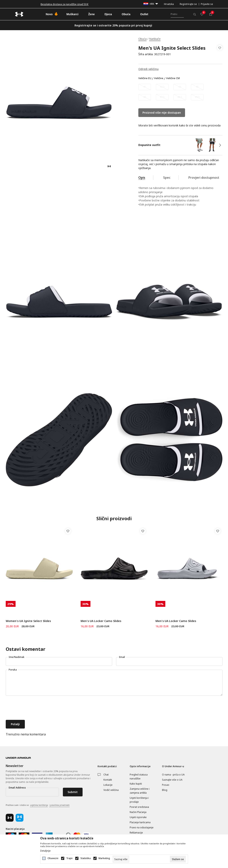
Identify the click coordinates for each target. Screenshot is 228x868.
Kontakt (108, 780)
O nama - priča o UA (173, 775)
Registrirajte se (188, 4)
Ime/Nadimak (17, 657)
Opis (142, 178)
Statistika (86, 858)
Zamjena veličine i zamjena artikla (140, 791)
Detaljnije (45, 851)
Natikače (155, 39)
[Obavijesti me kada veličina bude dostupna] (145, 87)
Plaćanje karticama (140, 822)
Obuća (142, 39)
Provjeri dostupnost (204, 178)
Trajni (69, 858)
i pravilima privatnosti (59, 805)
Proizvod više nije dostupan (162, 113)
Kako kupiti (136, 784)
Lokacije (108, 785)
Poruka (13, 670)
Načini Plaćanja (138, 812)
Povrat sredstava (139, 807)
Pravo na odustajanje (142, 827)
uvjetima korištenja (39, 805)
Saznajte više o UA (172, 780)
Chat (106, 775)
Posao (166, 785)
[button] (220, 51)
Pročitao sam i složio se (38, 805)
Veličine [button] (159, 78)
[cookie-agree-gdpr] (178, 859)
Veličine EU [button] (145, 78)
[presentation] (36, 708)
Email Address (17, 788)
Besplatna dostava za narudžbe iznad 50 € (65, 4)
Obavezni (53, 858)
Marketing (104, 858)
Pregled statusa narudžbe (139, 777)
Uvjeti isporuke (138, 817)
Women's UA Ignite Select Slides (28, 621)
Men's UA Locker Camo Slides (101, 621)
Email (122, 657)
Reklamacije (136, 833)
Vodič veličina (111, 790)
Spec (167, 178)
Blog (165, 790)
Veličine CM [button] (173, 78)
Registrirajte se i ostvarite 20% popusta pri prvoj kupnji (113, 25)
